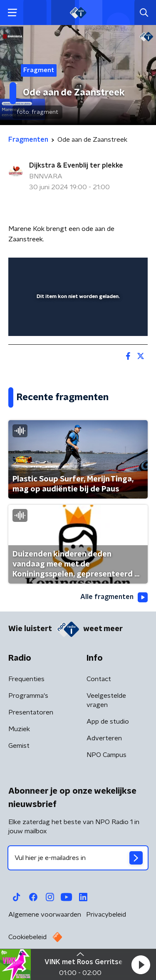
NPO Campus (106, 755)
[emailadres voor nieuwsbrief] (78, 858)
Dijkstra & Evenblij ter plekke (76, 165)
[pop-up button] (103, 269)
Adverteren (104, 738)
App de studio (108, 722)
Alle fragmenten (114, 597)
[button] (141, 965)
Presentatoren (31, 712)
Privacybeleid (106, 915)
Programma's (28, 696)
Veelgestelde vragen (106, 700)
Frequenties (26, 679)
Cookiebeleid (27, 937)
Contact (99, 679)
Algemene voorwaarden (45, 915)
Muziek (19, 729)
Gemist (19, 746)
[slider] (77, 321)
